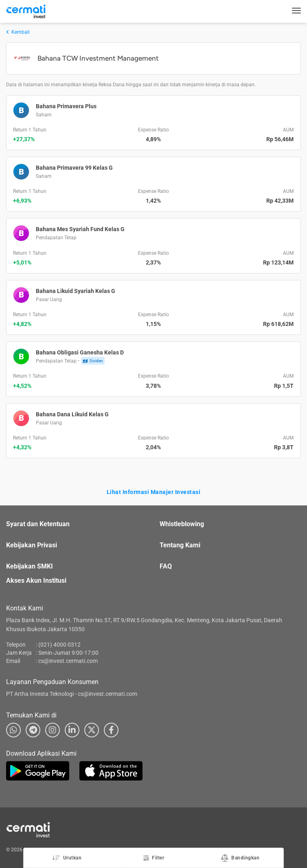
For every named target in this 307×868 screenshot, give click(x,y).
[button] (153, 123)
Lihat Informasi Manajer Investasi (154, 492)
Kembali (18, 32)
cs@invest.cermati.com (68, 661)
